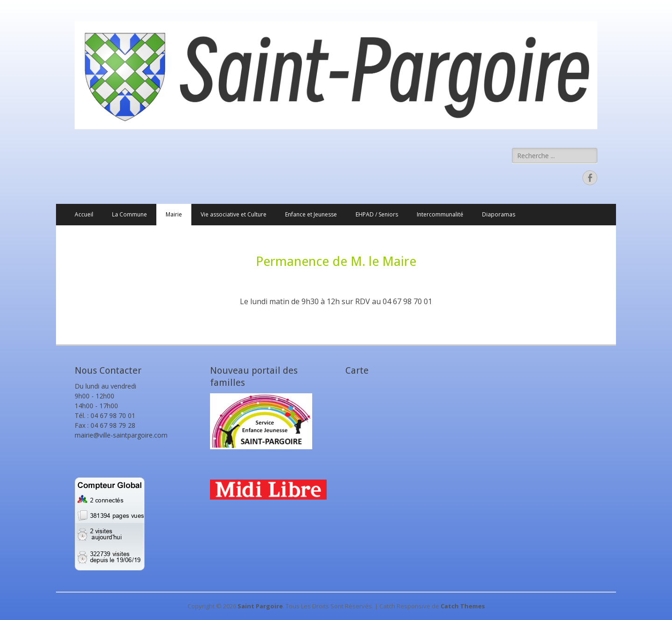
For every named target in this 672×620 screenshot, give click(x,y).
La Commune (129, 214)
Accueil (84, 214)
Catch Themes (463, 606)
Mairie (174, 214)
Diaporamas (499, 214)
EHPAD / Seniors (377, 214)
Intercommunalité (440, 214)
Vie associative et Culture (234, 214)
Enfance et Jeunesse (311, 214)
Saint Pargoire (260, 606)
